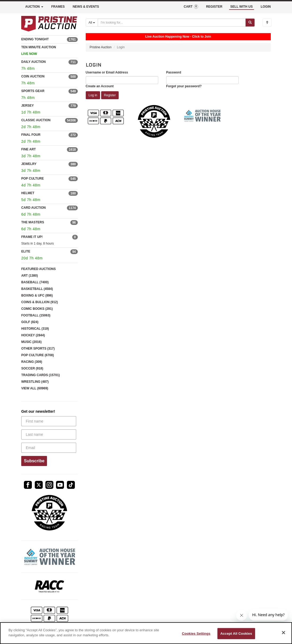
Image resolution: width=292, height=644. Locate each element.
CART (191, 7)
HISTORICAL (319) (35, 329)
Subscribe (34, 461)
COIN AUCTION (33, 76)
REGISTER (214, 7)
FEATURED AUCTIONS (38, 269)
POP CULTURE (33, 179)
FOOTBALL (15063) (36, 315)
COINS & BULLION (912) (40, 302)
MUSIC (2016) (31, 342)
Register (110, 95)
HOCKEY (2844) (33, 335)
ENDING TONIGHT (35, 39)
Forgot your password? (184, 86)
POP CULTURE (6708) (38, 355)
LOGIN (266, 7)
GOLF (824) (30, 322)
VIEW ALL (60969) (35, 388)
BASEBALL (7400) (35, 282)
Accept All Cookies (236, 634)
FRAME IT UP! (32, 237)
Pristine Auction (101, 47)
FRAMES (58, 7)
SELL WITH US (242, 7)
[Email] (49, 448)
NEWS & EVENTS (86, 7)
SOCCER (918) (32, 368)
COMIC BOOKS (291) (37, 309)
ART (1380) (30, 276)
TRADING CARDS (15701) (40, 375)
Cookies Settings (196, 634)
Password (174, 72)
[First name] (49, 421)
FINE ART (29, 149)
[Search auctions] (172, 23)
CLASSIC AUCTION (36, 120)
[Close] (284, 633)
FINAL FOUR (31, 135)
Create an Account (100, 86)
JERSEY (27, 106)
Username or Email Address (107, 72)
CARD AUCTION (33, 208)
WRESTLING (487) (35, 382)
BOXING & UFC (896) (37, 295)
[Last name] (49, 434)
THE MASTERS (33, 222)
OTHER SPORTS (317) (38, 349)
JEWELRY (29, 164)
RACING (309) (32, 362)
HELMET (28, 193)
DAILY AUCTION (33, 62)
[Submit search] (250, 23)
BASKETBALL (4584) (37, 289)
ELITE (26, 251)
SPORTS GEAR (33, 91)
